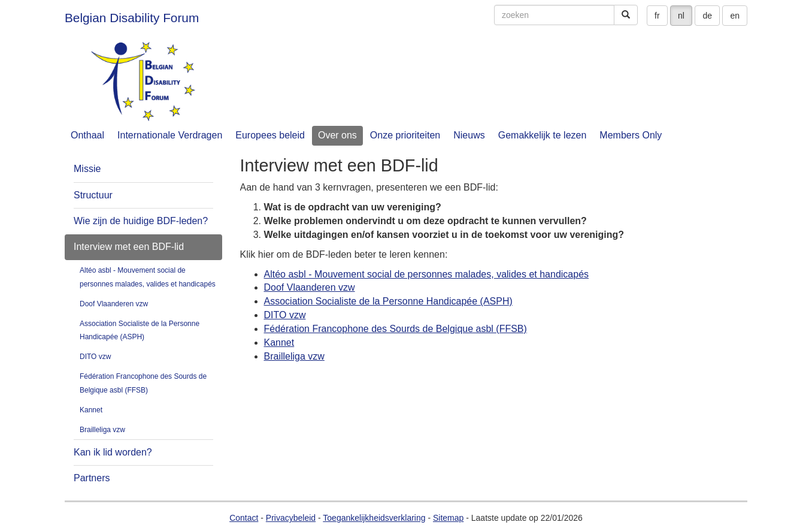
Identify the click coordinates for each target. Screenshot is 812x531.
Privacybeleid (291, 518)
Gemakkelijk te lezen (543, 135)
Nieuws (469, 135)
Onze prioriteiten (405, 135)
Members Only (631, 135)
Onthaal (87, 135)
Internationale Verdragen (170, 135)
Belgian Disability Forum (132, 18)
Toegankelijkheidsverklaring (374, 518)
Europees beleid (270, 135)
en (735, 16)
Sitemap (448, 518)
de (707, 16)
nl (681, 16)
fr (657, 16)
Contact (244, 518)
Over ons (337, 135)
